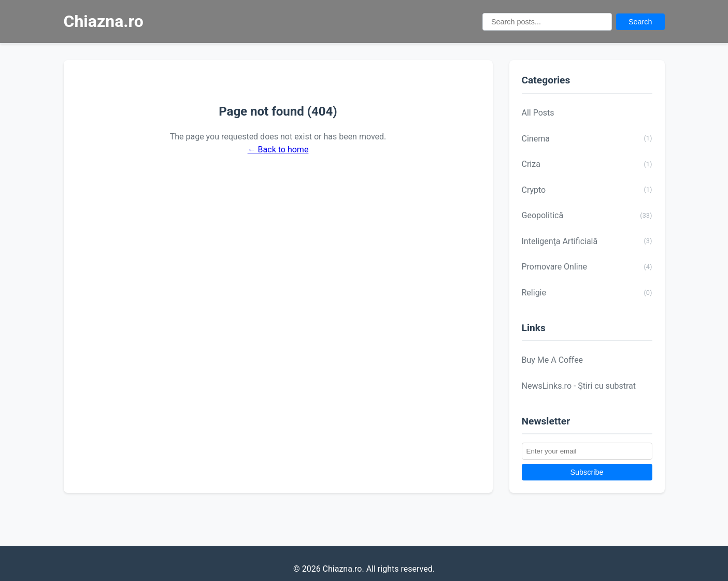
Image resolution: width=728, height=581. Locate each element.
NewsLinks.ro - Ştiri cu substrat (579, 386)
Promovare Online (587, 267)
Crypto (587, 190)
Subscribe (587, 472)
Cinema (587, 138)
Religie (587, 293)
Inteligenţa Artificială (587, 241)
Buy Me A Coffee (553, 360)
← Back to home (278, 150)
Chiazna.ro (104, 21)
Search (640, 22)
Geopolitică (587, 216)
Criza (587, 164)
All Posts (538, 113)
